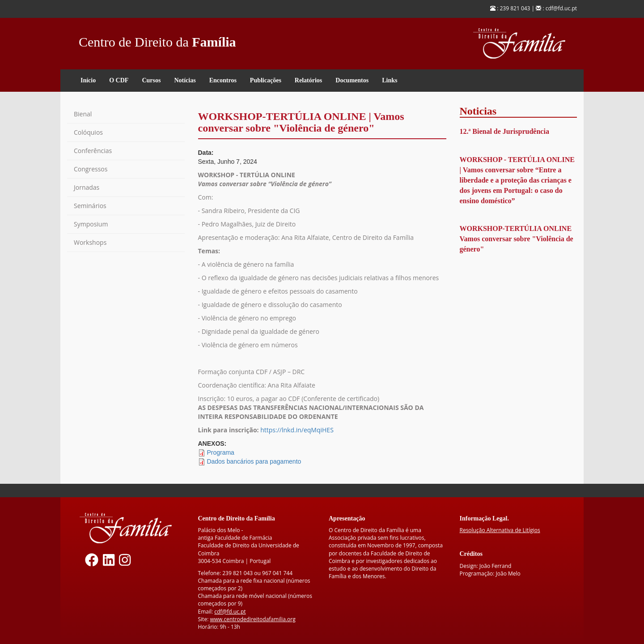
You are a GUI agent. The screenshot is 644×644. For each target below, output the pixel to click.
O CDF (119, 80)
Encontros (223, 80)
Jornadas (87, 187)
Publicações (266, 80)
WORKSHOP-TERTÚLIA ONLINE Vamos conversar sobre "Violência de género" (517, 239)
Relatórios (308, 80)
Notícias (185, 80)
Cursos (151, 80)
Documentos (352, 80)
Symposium (91, 224)
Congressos (91, 169)
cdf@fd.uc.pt (230, 612)
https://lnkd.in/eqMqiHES (297, 430)
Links (390, 80)
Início (88, 80)
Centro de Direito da (157, 40)
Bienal (83, 114)
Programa (220, 452)
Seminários (90, 206)
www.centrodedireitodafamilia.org (252, 619)
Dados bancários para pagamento (254, 461)
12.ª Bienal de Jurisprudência (504, 131)
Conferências (93, 151)
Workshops (90, 242)
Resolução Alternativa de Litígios (500, 530)
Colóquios (88, 132)
